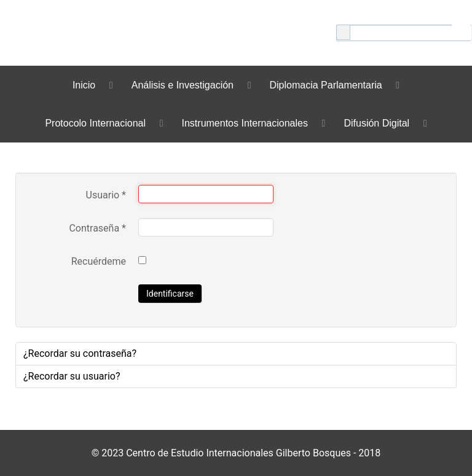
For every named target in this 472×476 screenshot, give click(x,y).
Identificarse (170, 294)
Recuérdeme (99, 261)
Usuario (106, 195)
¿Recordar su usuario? (72, 376)
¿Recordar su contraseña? (80, 353)
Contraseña (97, 228)
